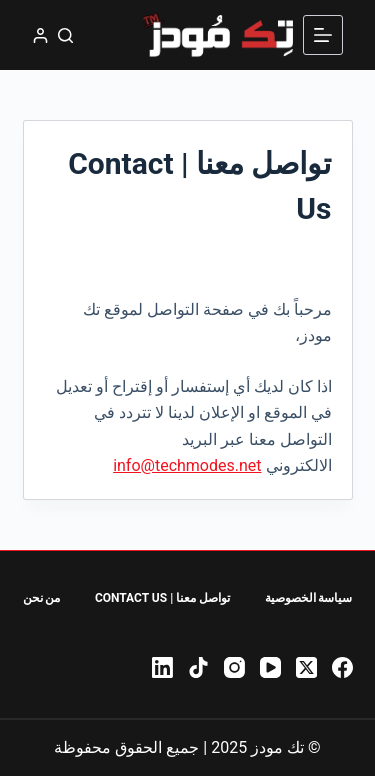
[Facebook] (342, 667)
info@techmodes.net (187, 465)
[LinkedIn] (162, 667)
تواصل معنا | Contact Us (162, 598)
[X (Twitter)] (306, 667)
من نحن (42, 598)
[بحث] (65, 35)
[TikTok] (198, 667)
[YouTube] (270, 667)
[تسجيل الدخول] (40, 35)
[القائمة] (323, 35)
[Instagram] (234, 667)
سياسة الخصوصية (309, 598)
